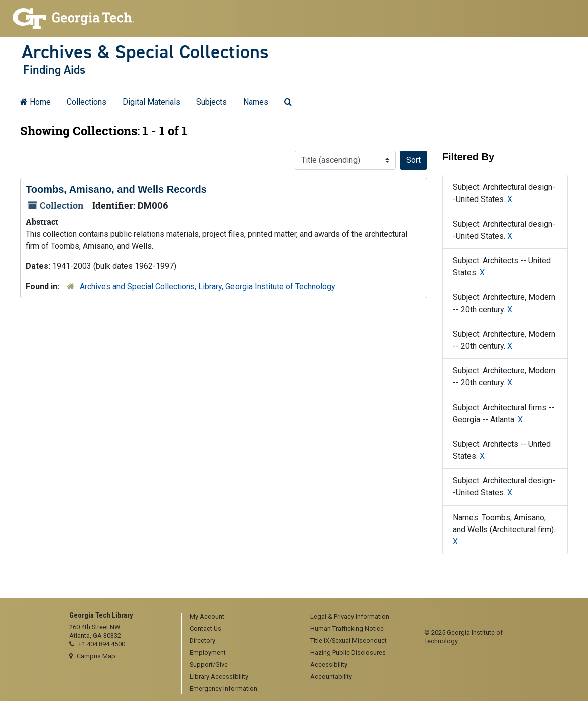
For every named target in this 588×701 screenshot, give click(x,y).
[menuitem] (238, 617)
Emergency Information (223, 689)
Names (256, 102)
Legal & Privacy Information (350, 616)
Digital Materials (151, 102)
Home (35, 102)
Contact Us (206, 628)
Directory (203, 640)
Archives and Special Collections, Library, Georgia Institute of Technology (208, 287)
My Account (207, 616)
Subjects (212, 102)
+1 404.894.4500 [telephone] (102, 644)
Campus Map (96, 656)
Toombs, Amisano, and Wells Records (116, 189)
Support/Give (209, 665)
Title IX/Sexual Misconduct (348, 640)
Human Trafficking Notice (347, 628)
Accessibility (329, 665)
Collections (87, 102)
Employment (208, 653)
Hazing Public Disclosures (348, 653)
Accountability (331, 677)
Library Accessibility (219, 677)
